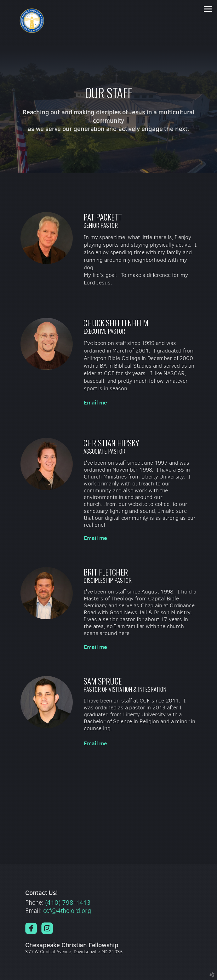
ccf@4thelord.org (67, 911)
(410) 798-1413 (68, 903)
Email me (95, 402)
